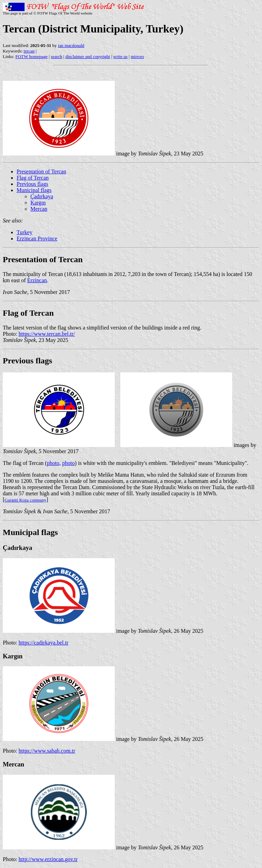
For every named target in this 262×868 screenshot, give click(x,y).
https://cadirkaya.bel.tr (44, 643)
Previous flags (32, 184)
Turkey (25, 232)
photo (53, 463)
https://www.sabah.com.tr (47, 751)
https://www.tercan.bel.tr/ (47, 334)
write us (121, 56)
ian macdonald (71, 45)
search (57, 56)
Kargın (38, 203)
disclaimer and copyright (88, 56)
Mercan (39, 209)
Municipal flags (34, 190)
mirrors (137, 56)
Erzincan (37, 280)
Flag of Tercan (33, 178)
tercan (29, 51)
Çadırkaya (42, 196)
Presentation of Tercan (41, 171)
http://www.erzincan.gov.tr (48, 859)
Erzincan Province (37, 239)
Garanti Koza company (25, 500)
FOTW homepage (31, 56)
